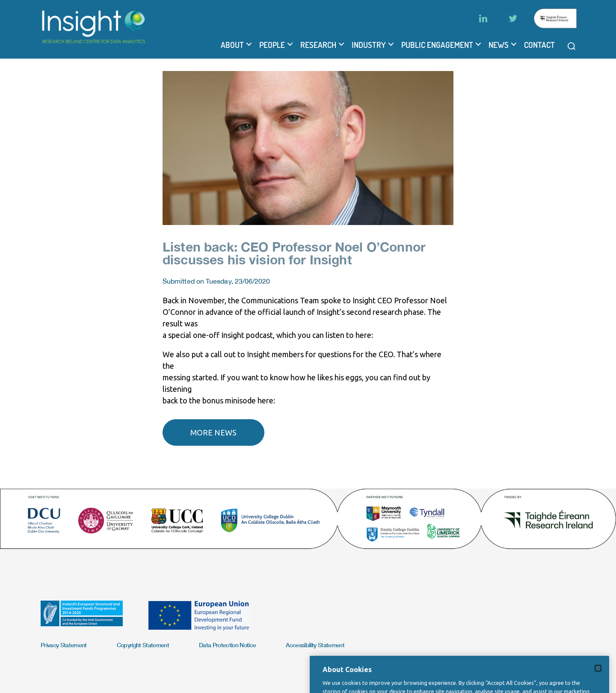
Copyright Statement (143, 645)
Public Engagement (437, 45)
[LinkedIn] (483, 18)
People (272, 45)
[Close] (598, 679)
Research (318, 45)
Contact (539, 45)
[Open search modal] (572, 46)
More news (213, 432)
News (499, 45)
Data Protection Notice (227, 645)
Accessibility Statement (315, 645)
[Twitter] (513, 18)
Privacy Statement (64, 645)
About (232, 45)
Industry (369, 45)
